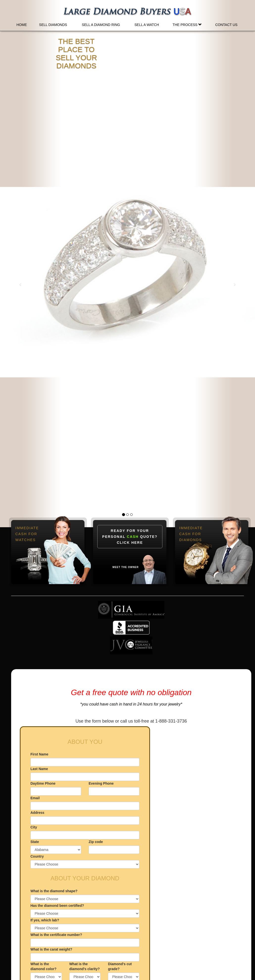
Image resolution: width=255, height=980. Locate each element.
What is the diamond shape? (54, 891)
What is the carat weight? (51, 949)
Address (37, 813)
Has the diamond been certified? (57, 906)
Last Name (39, 769)
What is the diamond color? (43, 966)
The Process (187, 25)
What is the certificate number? (56, 935)
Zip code (96, 842)
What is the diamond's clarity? (85, 966)
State (35, 842)
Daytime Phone (43, 783)
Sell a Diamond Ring (101, 25)
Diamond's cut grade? (120, 966)
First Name (39, 754)
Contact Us (226, 25)
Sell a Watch (147, 25)
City (34, 827)
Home (22, 25)
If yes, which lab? (45, 920)
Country (37, 856)
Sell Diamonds (53, 25)
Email (35, 798)
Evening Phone (101, 783)
